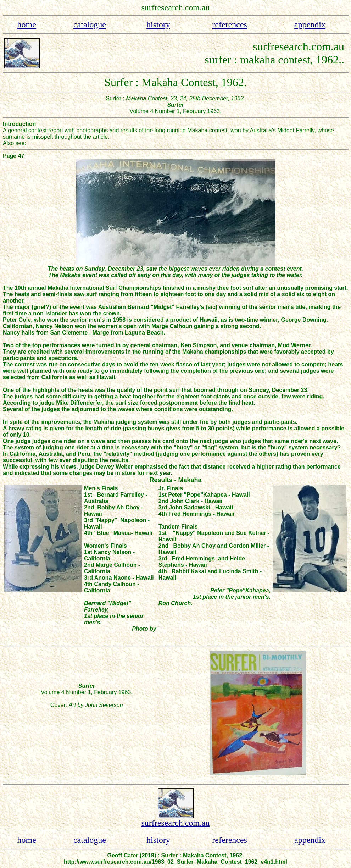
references (230, 24)
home (26, 24)
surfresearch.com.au (175, 823)
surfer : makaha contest (257, 60)
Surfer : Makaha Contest (160, 82)
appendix (310, 24)
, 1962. (326, 60)
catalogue (90, 24)
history (158, 24)
